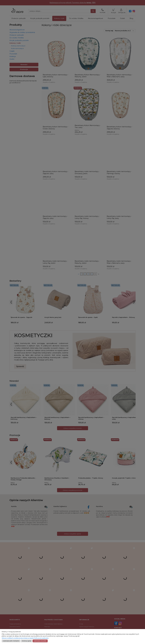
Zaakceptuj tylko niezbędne (11, 641)
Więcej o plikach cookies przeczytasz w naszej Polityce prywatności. (25, 638)
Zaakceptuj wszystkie (40, 641)
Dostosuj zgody (26, 641)
